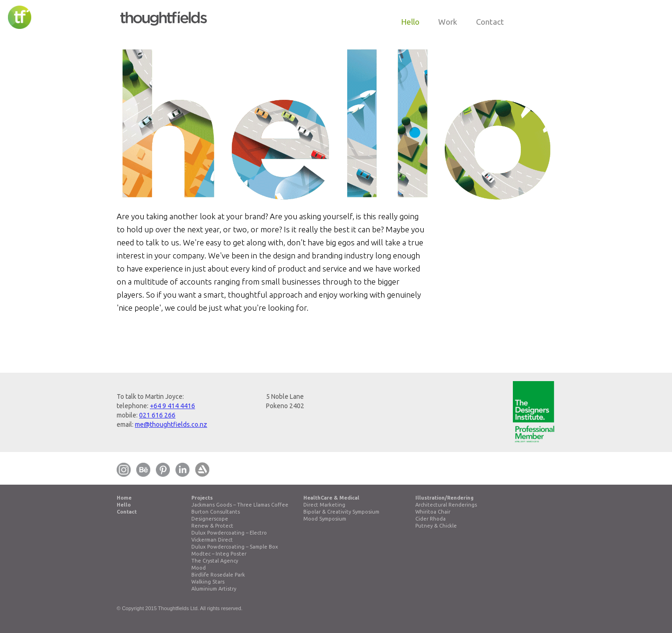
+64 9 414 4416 (172, 406)
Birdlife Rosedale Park (218, 575)
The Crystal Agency (215, 561)
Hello (124, 505)
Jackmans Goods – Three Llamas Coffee (240, 505)
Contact (127, 512)
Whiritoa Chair (433, 512)
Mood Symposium (325, 519)
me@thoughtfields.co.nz (171, 424)
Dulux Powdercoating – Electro (229, 533)
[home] (163, 15)
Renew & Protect (212, 526)
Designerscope (210, 519)
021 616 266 (157, 415)
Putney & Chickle (436, 526)
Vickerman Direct (212, 540)
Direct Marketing (324, 505)
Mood (199, 568)
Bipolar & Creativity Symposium (341, 512)
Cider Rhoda (430, 519)
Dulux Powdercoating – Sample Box (235, 547)
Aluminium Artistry (214, 589)
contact (490, 22)
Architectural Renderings (446, 505)
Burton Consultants (216, 512)
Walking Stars (208, 582)
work (448, 22)
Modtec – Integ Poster (219, 554)
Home (124, 498)
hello (410, 22)
